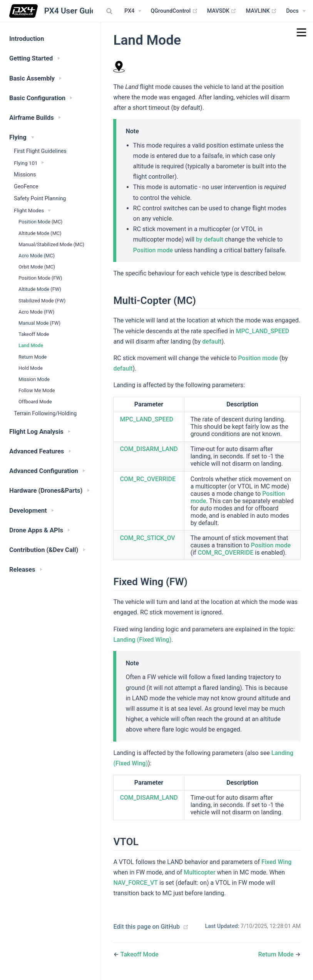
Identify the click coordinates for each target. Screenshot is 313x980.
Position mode (153, 250)
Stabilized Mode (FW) (42, 301)
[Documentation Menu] (296, 11)
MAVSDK (222, 11)
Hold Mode (31, 368)
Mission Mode (34, 379)
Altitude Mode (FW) (40, 289)
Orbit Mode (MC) (37, 267)
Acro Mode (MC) (37, 256)
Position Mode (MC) (40, 222)
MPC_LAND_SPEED (262, 331)
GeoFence (26, 186)
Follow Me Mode (37, 390)
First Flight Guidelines (40, 151)
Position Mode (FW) (40, 278)
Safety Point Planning (40, 198)
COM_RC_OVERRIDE (148, 479)
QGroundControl (174, 11)
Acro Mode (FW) (36, 312)
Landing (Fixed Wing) (142, 640)
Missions (25, 175)
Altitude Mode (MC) (40, 233)
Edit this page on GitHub (146, 927)
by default (210, 239)
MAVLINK (261, 11)
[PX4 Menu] (133, 11)
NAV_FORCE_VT (136, 883)
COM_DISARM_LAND (149, 449)
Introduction (27, 39)
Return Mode (33, 357)
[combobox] (110, 11)
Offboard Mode (35, 402)
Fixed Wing (276, 862)
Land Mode (31, 345)
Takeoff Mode (34, 334)
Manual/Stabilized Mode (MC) (51, 244)
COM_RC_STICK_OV (147, 538)
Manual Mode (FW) (39, 323)
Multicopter (199, 872)
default (212, 341)
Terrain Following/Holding (45, 413)
